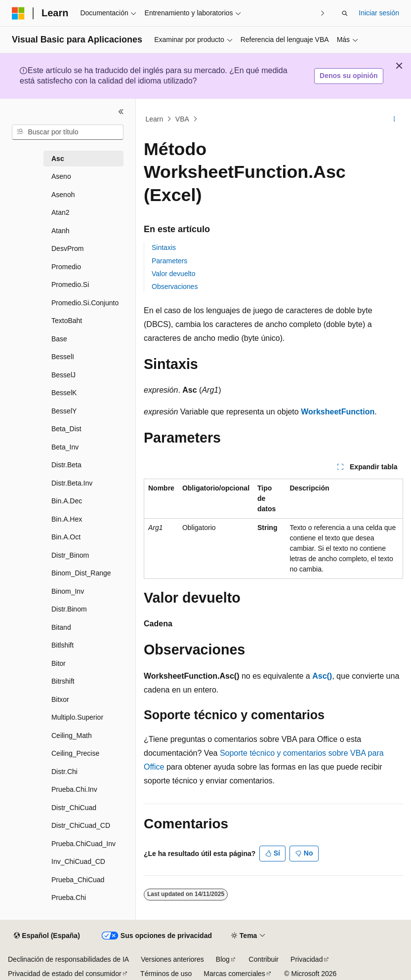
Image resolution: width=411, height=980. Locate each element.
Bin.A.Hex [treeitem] (67, 519)
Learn (155, 119)
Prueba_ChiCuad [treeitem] (78, 880)
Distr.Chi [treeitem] (64, 772)
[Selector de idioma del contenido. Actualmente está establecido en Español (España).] (47, 936)
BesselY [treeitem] (64, 411)
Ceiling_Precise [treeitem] (75, 753)
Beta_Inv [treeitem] (65, 447)
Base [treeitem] (59, 339)
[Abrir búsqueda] (345, 13)
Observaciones (175, 286)
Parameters (169, 261)
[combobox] (68, 132)
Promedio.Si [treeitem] (70, 285)
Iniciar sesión (379, 13)
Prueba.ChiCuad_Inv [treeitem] (83, 844)
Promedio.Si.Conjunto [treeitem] (85, 303)
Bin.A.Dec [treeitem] (67, 501)
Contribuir (264, 959)
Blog (223, 959)
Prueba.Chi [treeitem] (69, 898)
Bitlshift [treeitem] (62, 645)
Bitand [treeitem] (61, 627)
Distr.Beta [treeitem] (66, 465)
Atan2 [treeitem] (61, 212)
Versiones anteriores (172, 959)
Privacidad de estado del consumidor (65, 974)
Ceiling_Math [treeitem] (72, 735)
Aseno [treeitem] (61, 176)
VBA (182, 119)
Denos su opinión (349, 76)
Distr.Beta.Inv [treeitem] (72, 483)
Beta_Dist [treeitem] (66, 429)
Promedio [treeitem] (66, 267)
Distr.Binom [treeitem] (69, 609)
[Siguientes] (322, 13)
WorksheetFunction (338, 412)
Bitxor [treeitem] (60, 699)
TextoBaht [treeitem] (67, 321)
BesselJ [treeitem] (63, 375)
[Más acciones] (394, 119)
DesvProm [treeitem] (67, 248)
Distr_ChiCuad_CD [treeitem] (81, 825)
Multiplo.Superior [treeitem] (77, 717)
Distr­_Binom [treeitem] (70, 555)
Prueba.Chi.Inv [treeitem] (74, 789)
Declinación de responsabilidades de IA (68, 959)
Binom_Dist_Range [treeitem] (81, 573)
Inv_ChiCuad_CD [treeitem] (78, 861)
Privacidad (307, 959)
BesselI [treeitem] (63, 357)
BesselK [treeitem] (64, 393)
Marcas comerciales (234, 974)
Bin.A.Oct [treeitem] (66, 537)
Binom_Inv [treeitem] (68, 591)
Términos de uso (166, 974)
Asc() (322, 676)
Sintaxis (164, 247)
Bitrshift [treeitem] (63, 681)
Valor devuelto (173, 274)
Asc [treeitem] (58, 159)
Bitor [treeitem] (59, 663)
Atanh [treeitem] (61, 231)
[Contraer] (121, 112)
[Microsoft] (18, 13)
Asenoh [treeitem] (63, 195)
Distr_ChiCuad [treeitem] (74, 808)
